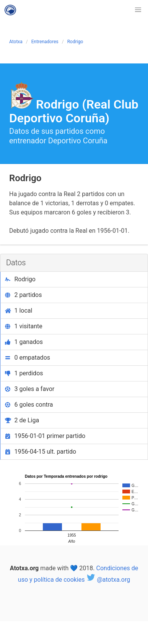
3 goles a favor (30, 389)
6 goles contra (29, 405)
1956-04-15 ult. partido (41, 452)
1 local (19, 311)
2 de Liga (22, 420)
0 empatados (28, 358)
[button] (138, 10)
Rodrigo (75, 42)
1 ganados (24, 342)
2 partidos (24, 295)
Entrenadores (45, 42)
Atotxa (16, 42)
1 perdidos (24, 373)
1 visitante (24, 326)
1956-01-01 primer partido (45, 436)
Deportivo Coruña (78, 141)
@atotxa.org (108, 580)
